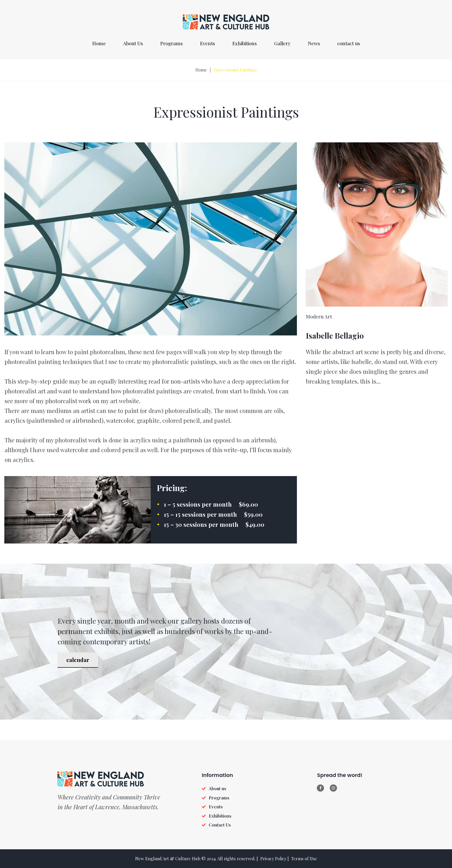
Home (99, 43)
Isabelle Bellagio (339, 337)
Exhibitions (245, 43)
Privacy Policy (273, 858)
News (314, 43)
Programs (172, 43)
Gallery (282, 43)
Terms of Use (304, 858)
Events (208, 43)
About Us (133, 43)
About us (217, 788)
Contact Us (220, 825)
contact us (349, 43)
